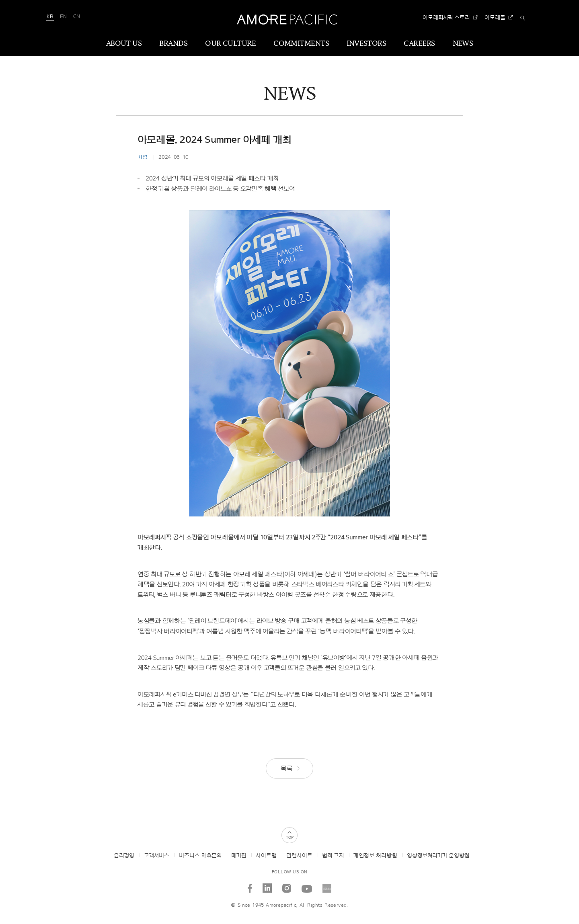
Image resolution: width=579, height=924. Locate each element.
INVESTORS (366, 44)
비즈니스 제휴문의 (200, 856)
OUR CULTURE (230, 44)
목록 (291, 768)
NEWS (463, 44)
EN (63, 16)
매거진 (239, 856)
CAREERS (419, 44)
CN (77, 16)
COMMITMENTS (301, 44)
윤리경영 (124, 856)
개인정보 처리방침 (375, 856)
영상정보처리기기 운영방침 (438, 856)
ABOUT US (124, 44)
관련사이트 (299, 856)
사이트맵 (266, 856)
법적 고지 (333, 856)
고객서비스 (157, 856)
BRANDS (173, 44)
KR (50, 16)
